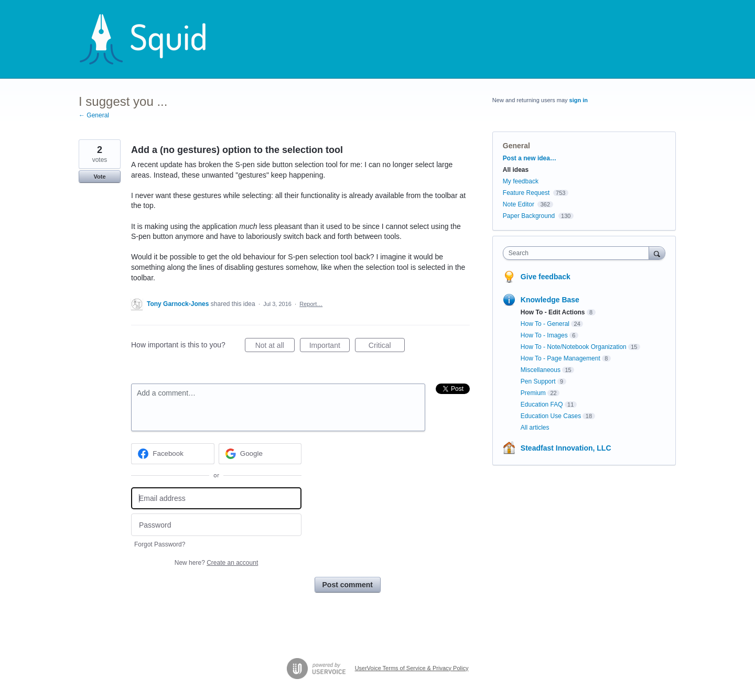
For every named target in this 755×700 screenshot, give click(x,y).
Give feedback (546, 277)
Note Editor (519, 204)
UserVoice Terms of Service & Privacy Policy (412, 668)
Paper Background (529, 216)
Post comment (348, 585)
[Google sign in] (260, 454)
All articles (535, 428)
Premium (533, 393)
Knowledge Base (550, 300)
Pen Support (538, 381)
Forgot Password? (160, 544)
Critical (387, 347)
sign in (579, 100)
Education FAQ (542, 404)
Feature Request (526, 193)
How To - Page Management (560, 358)
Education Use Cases (551, 416)
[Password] (216, 525)
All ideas (516, 170)
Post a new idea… (530, 158)
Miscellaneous (541, 370)
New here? (216, 563)
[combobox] (579, 253)
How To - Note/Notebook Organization (574, 347)
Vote (99, 177)
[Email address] (216, 499)
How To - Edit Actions (553, 312)
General (516, 146)
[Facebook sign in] (173, 454)
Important (330, 347)
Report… (311, 304)
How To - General (545, 324)
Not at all (275, 347)
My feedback (521, 181)
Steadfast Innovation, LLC (566, 448)
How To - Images (544, 335)
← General (94, 115)
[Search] (657, 253)
